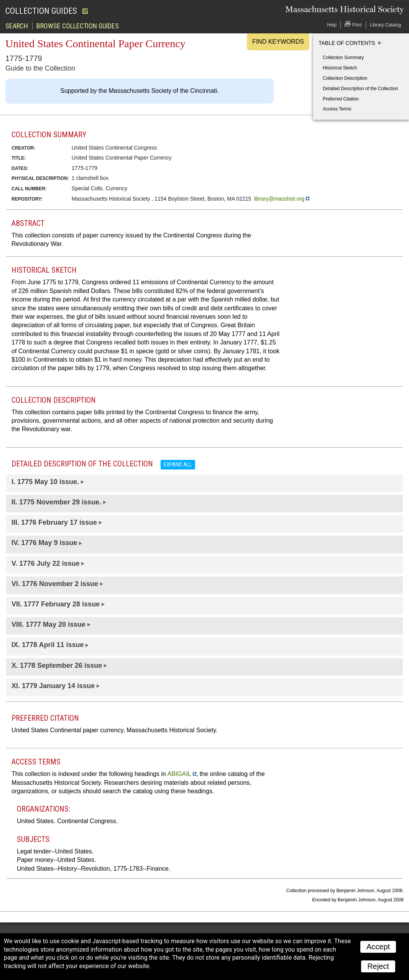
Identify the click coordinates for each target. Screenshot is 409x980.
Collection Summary (343, 58)
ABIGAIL (179, 774)
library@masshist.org (279, 199)
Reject (378, 966)
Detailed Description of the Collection (361, 89)
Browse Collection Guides (78, 26)
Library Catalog (385, 25)
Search (17, 26)
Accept (378, 947)
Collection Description (345, 78)
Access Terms (337, 109)
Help (332, 25)
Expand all (178, 464)
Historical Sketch (340, 68)
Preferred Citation (341, 99)
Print (353, 24)
